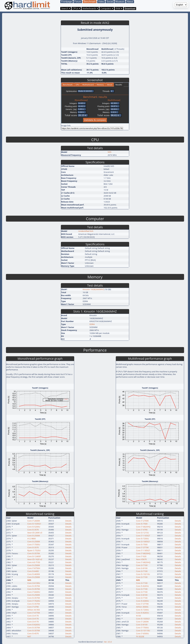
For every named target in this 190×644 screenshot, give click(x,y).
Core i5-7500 (142, 524)
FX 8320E (140, 636)
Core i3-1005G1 (143, 542)
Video (101, 2)
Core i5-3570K (34, 553)
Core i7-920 (141, 556)
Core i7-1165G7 (143, 536)
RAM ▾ (119, 8)
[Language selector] (181, 5)
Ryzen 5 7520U (34, 550)
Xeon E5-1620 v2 (35, 559)
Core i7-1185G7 (143, 550)
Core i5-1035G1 (34, 524)
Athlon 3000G (142, 607)
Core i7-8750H (34, 568)
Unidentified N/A (86, 231)
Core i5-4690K (34, 574)
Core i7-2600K (34, 521)
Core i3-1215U (142, 533)
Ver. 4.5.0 (108, 642)
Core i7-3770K (142, 547)
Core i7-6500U (142, 633)
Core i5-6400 (33, 571)
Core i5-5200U (34, 527)
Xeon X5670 (141, 559)
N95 (110, 152)
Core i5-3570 (33, 530)
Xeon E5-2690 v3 (35, 533)
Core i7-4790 (33, 607)
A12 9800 (31, 539)
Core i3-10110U (143, 631)
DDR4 (92, 324)
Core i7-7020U (34, 601)
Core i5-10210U (143, 574)
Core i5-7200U (142, 539)
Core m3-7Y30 (34, 562)
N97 (29, 636)
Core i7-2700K (142, 521)
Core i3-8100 (142, 568)
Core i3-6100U (34, 583)
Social (110, 2)
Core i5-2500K (34, 536)
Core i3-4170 (33, 616)
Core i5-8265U (34, 625)
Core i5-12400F (34, 556)
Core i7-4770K (34, 613)
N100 (138, 616)
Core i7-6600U (34, 592)
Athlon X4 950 (34, 610)
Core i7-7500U (34, 544)
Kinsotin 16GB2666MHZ (93, 289)
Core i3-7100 (142, 565)
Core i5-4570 (33, 633)
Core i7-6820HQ (143, 527)
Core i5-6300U (142, 601)
